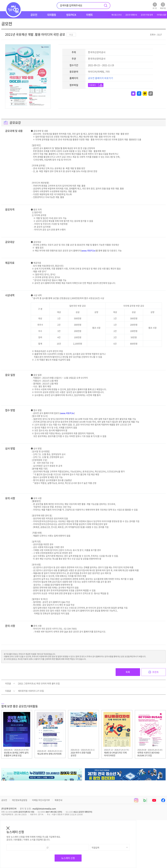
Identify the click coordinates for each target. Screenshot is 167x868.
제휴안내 (58, 800)
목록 (128, 672)
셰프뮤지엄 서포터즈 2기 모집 (31, 691)
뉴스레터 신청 (68, 858)
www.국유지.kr (88, 251)
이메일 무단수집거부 (41, 800)
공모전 (4, 800)
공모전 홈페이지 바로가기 (101, 78)
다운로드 (93, 85)
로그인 (155, 6)
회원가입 (163, 6)
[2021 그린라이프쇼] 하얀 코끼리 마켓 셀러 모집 (39, 684)
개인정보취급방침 (20, 800)
